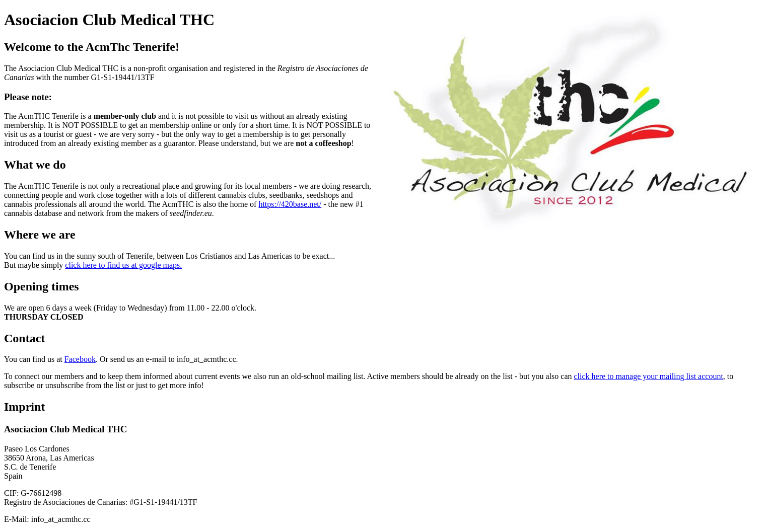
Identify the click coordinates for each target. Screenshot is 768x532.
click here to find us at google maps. (123, 265)
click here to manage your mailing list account (648, 376)
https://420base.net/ (290, 204)
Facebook (80, 359)
